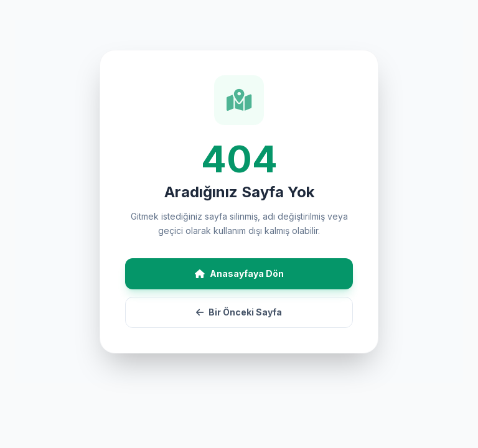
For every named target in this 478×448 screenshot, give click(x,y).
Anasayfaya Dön (239, 273)
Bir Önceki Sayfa (239, 312)
